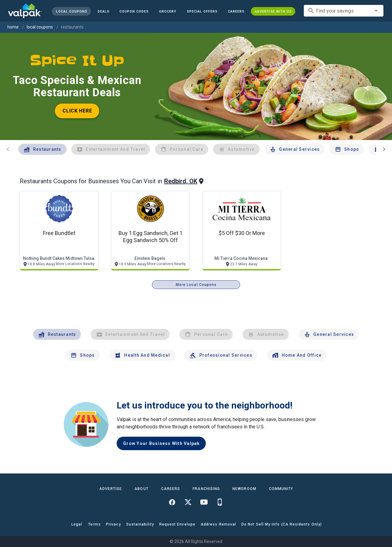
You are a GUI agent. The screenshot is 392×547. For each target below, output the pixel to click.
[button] (202, 11)
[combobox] (344, 11)
